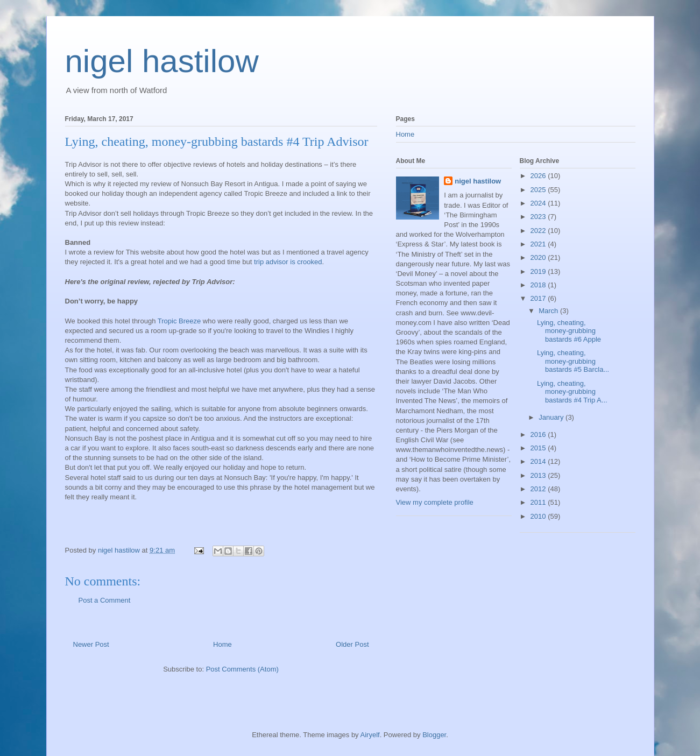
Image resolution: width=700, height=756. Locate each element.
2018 (539, 285)
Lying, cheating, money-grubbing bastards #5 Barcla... (573, 361)
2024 (539, 203)
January (552, 417)
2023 (539, 217)
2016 (539, 434)
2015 (539, 448)
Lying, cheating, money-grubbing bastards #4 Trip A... (572, 392)
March (549, 311)
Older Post (352, 644)
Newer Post (91, 644)
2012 (539, 489)
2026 (539, 176)
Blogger (434, 735)
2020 (539, 257)
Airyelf (370, 735)
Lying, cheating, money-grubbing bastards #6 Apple (569, 331)
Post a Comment (105, 600)
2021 (539, 244)
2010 (539, 516)
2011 (539, 502)
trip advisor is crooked (288, 262)
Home (222, 644)
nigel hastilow (162, 61)
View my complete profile (435, 502)
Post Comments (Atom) (242, 669)
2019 (539, 271)
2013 (539, 475)
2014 (539, 461)
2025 (539, 190)
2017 (539, 298)
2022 (539, 231)
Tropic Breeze (179, 321)
